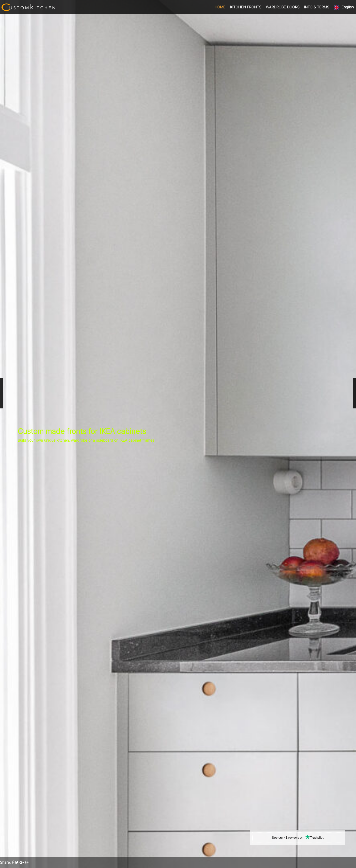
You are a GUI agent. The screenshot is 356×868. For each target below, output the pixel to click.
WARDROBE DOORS (283, 7)
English (348, 7)
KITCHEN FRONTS (246, 7)
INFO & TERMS (317, 7)
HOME (220, 7)
